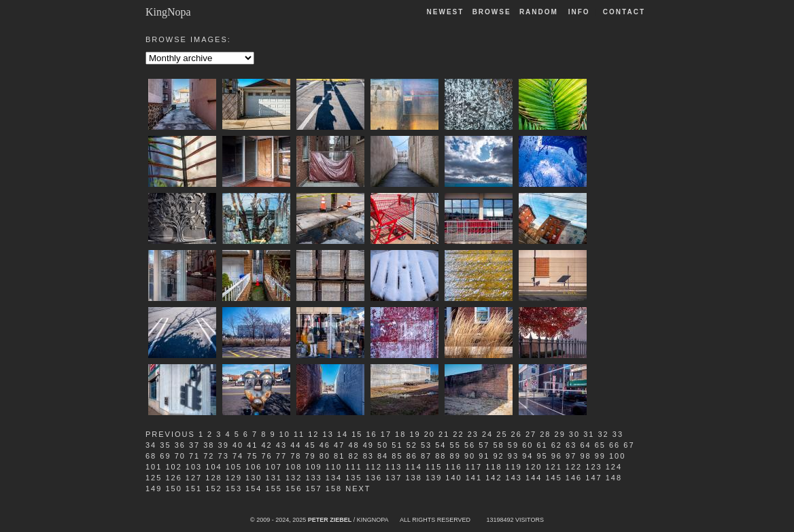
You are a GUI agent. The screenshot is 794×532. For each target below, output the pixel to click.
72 (209, 456)
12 (313, 434)
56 (470, 445)
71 (194, 456)
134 (334, 478)
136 (374, 478)
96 (557, 456)
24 (487, 434)
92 (499, 456)
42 (267, 445)
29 (560, 434)
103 (194, 467)
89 (455, 456)
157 (313, 489)
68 (151, 456)
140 (453, 478)
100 (617, 456)
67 (629, 445)
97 (571, 456)
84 (383, 456)
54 (441, 445)
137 (394, 478)
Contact (624, 12)
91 (484, 456)
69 (165, 456)
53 (426, 445)
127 (194, 478)
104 (213, 467)
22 (458, 434)
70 (180, 456)
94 (528, 456)
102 (173, 467)
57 (484, 445)
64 (585, 445)
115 (434, 467)
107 (274, 467)
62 (557, 445)
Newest (446, 12)
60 (528, 445)
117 (474, 467)
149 (154, 489)
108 (294, 467)
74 (238, 456)
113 (394, 467)
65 (600, 445)
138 (413, 478)
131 (274, 478)
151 (194, 489)
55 (455, 445)
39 (224, 445)
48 (353, 445)
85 (397, 456)
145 (553, 478)
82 (353, 456)
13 (328, 434)
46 (325, 445)
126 (173, 478)
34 (151, 445)
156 (294, 489)
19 (415, 434)
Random (540, 12)
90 (470, 456)
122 (574, 467)
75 (252, 456)
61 (542, 445)
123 (593, 467)
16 (371, 434)
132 (294, 478)
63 (571, 445)
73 (224, 456)
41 (252, 445)
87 (426, 456)
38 (209, 445)
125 (154, 478)
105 (234, 467)
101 (154, 467)
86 (412, 456)
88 (441, 456)
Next (358, 489)
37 (194, 445)
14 (343, 434)
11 (299, 434)
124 (614, 467)
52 (412, 445)
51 (397, 445)
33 (618, 434)
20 (430, 434)
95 (542, 456)
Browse (492, 12)
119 (514, 467)
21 (444, 434)
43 (281, 445)
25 (502, 434)
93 (513, 456)
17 (386, 434)
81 (339, 456)
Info (579, 12)
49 (368, 445)
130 (254, 478)
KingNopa (168, 12)
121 (553, 467)
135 (353, 478)
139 (434, 478)
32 (603, 434)
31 (589, 434)
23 (473, 434)
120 (534, 467)
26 (517, 434)
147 (593, 478)
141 (474, 478)
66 (615, 445)
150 (173, 489)
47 (339, 445)
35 (165, 445)
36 (180, 445)
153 (234, 489)
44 (296, 445)
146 (574, 478)
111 (353, 467)
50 (383, 445)
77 (281, 456)
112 (374, 467)
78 (296, 456)
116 (453, 467)
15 (357, 434)
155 (274, 489)
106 (254, 467)
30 (574, 434)
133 (313, 478)
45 (310, 445)
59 (513, 445)
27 (531, 434)
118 (494, 467)
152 (213, 489)
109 (313, 467)
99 (600, 456)
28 (545, 434)
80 (325, 456)
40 (238, 445)
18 (400, 434)
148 (614, 478)
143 (514, 478)
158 (334, 489)
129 (234, 478)
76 (267, 456)
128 (213, 478)
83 (368, 456)
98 (585, 456)
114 (413, 467)
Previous (170, 434)
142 (494, 478)
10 (285, 434)
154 (254, 489)
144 (534, 478)
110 (334, 467)
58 (499, 445)
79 (310, 456)
